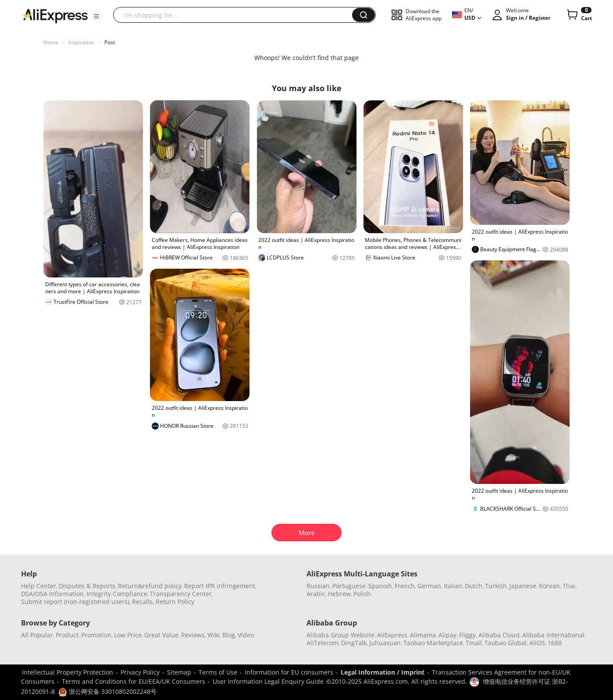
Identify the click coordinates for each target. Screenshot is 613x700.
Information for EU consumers (289, 672)
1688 (555, 643)
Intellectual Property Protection (68, 672)
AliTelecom (323, 643)
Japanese (523, 586)
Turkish (496, 586)
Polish (362, 594)
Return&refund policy (150, 586)
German (429, 586)
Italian (453, 586)
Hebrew (339, 594)
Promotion (96, 635)
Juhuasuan (385, 643)
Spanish (380, 586)
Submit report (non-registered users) (75, 602)
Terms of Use (218, 672)
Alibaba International (553, 635)
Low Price (128, 635)
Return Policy (175, 602)
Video (246, 635)
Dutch (474, 586)
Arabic (316, 594)
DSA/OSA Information (52, 594)
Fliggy (467, 635)
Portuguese (349, 586)
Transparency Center (181, 594)
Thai (569, 586)
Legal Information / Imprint (383, 672)
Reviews (193, 635)
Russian (318, 586)
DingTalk (354, 643)
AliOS (537, 643)
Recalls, (143, 602)
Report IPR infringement (220, 586)
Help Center (39, 586)
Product (67, 635)
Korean (549, 586)
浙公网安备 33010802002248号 (107, 691)
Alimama (423, 635)
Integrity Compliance (117, 594)
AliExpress (392, 635)
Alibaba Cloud (499, 635)
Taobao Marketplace (433, 643)
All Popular (37, 635)
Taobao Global (506, 643)
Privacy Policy (140, 672)
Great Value (161, 635)
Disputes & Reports (87, 586)
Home (51, 42)
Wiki (214, 635)
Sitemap (179, 672)
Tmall (474, 643)
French (405, 586)
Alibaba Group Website (340, 635)
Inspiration (81, 42)
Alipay (447, 635)
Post (110, 42)
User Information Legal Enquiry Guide (268, 681)
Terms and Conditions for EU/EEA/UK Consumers (134, 681)
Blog (229, 635)
